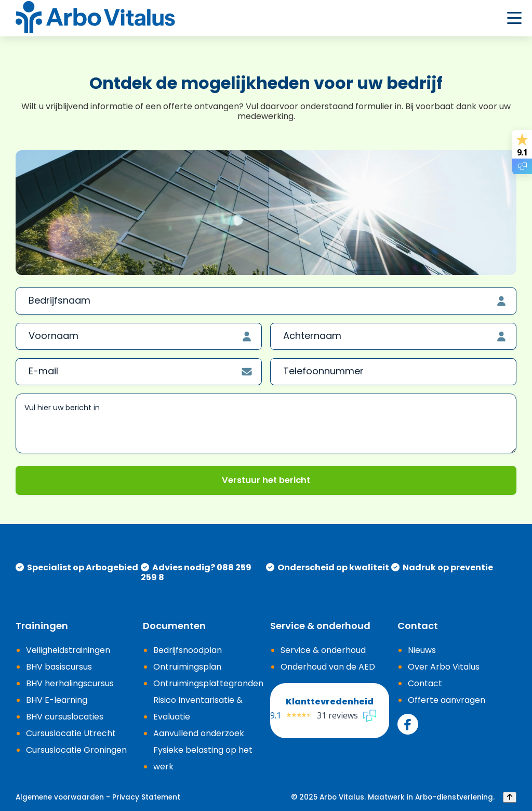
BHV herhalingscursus (70, 683)
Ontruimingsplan (187, 667)
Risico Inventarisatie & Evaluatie (198, 708)
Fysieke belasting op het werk (203, 758)
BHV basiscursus (59, 667)
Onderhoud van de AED (328, 667)
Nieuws (422, 650)
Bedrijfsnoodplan (188, 650)
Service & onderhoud (323, 650)
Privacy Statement (146, 797)
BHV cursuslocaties (65, 717)
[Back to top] (510, 797)
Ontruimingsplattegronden (208, 683)
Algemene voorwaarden (60, 797)
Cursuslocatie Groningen (76, 750)
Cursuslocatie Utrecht (71, 733)
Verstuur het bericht (266, 480)
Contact (425, 683)
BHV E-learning (57, 700)
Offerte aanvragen (447, 700)
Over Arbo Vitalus (444, 667)
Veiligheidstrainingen (68, 650)
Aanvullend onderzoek (199, 733)
